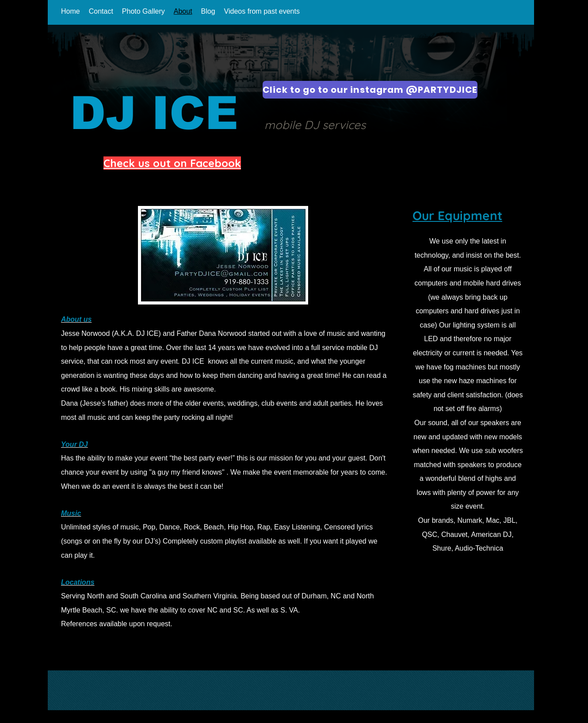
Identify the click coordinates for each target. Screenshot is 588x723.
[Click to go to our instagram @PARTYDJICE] (370, 90)
